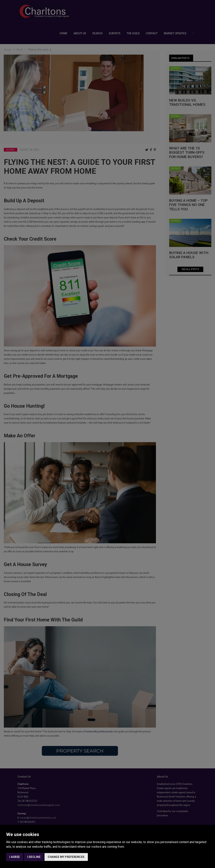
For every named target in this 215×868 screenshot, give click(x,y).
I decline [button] (34, 857)
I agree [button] (15, 857)
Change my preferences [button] (66, 857)
